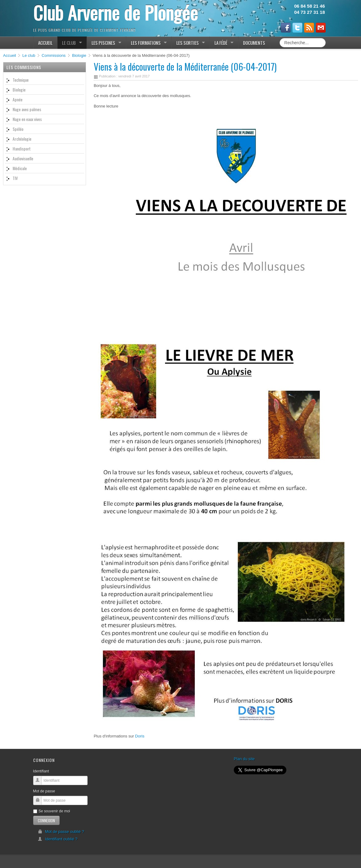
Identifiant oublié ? (58, 839)
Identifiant (41, 771)
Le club (29, 55)
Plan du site (244, 759)
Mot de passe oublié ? (61, 832)
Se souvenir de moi (52, 811)
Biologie (79, 55)
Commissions (54, 55)
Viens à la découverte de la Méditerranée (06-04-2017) (185, 66)
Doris (140, 736)
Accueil (10, 55)
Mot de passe (44, 791)
